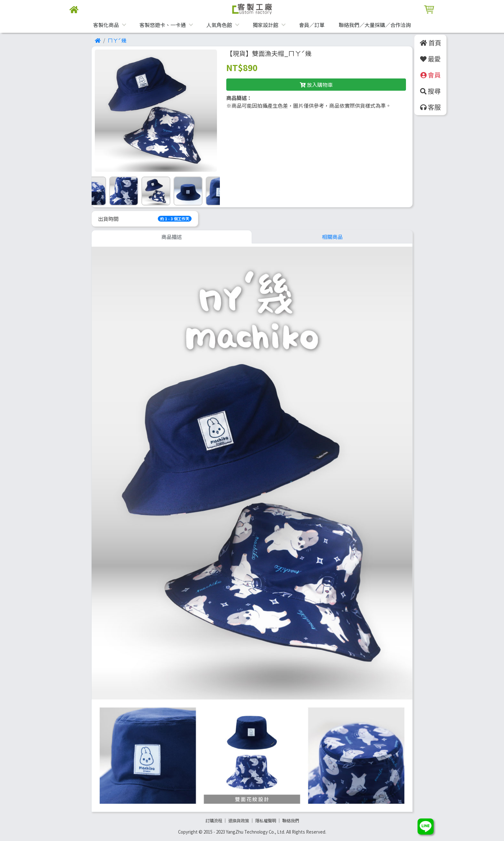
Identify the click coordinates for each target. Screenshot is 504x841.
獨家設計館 (265, 25)
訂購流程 (214, 821)
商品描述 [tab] (172, 237)
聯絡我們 (291, 821)
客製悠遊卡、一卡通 (163, 25)
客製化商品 (106, 25)
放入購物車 (316, 85)
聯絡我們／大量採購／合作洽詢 (375, 25)
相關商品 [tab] (332, 237)
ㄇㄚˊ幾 (117, 40)
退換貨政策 (239, 821)
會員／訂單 (312, 25)
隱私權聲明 (266, 821)
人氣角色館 (219, 25)
